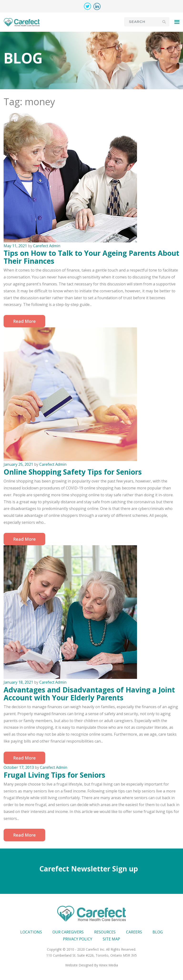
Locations (31, 932)
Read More (24, 321)
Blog (158, 932)
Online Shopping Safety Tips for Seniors (73, 472)
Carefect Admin (47, 246)
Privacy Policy (78, 939)
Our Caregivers (68, 932)
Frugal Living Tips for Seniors (54, 775)
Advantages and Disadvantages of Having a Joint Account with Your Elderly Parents (89, 694)
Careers (134, 932)
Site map (111, 939)
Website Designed (79, 965)
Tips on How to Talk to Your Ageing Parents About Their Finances (91, 257)
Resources (105, 932)
